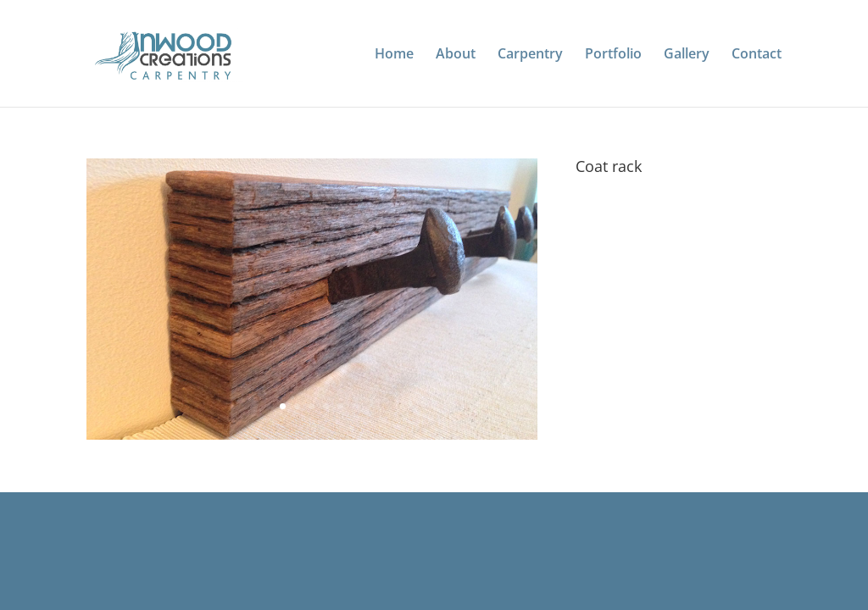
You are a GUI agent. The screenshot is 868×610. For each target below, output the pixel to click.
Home (394, 55)
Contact (757, 55)
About (456, 55)
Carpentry (530, 55)
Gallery (687, 55)
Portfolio (613, 55)
